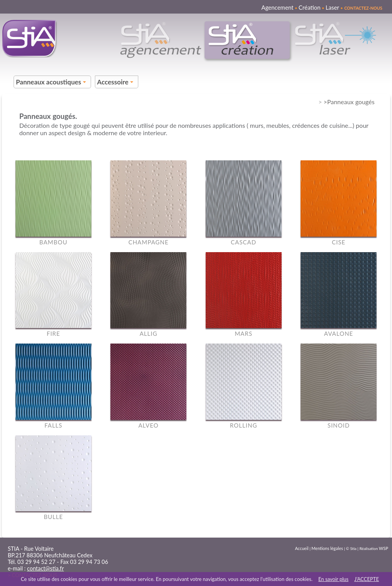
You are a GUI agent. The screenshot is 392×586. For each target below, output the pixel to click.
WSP (383, 548)
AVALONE (339, 333)
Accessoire (116, 83)
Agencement (278, 7)
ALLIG (148, 333)
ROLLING (244, 425)
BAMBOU (53, 242)
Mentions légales (327, 548)
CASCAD (244, 242)
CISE (339, 242)
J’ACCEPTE (367, 579)
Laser (332, 7)
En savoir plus (334, 579)
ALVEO (148, 425)
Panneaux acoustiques (52, 83)
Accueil (302, 548)
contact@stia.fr (46, 568)
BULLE (53, 517)
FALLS (53, 425)
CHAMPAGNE (148, 242)
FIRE (53, 333)
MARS (244, 333)
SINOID (339, 425)
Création (310, 7)
